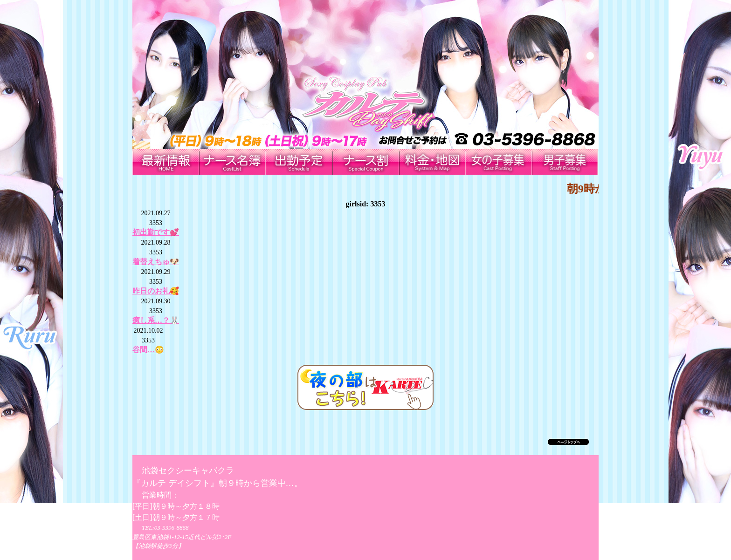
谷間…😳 (148, 350)
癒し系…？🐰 (156, 320)
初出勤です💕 (156, 232)
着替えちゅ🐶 (156, 262)
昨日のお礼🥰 (156, 291)
